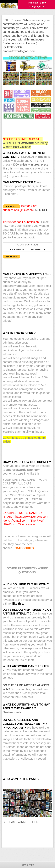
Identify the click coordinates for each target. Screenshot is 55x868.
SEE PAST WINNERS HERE (21, 822)
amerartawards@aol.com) (20, 286)
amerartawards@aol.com (19, 51)
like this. (18, 604)
